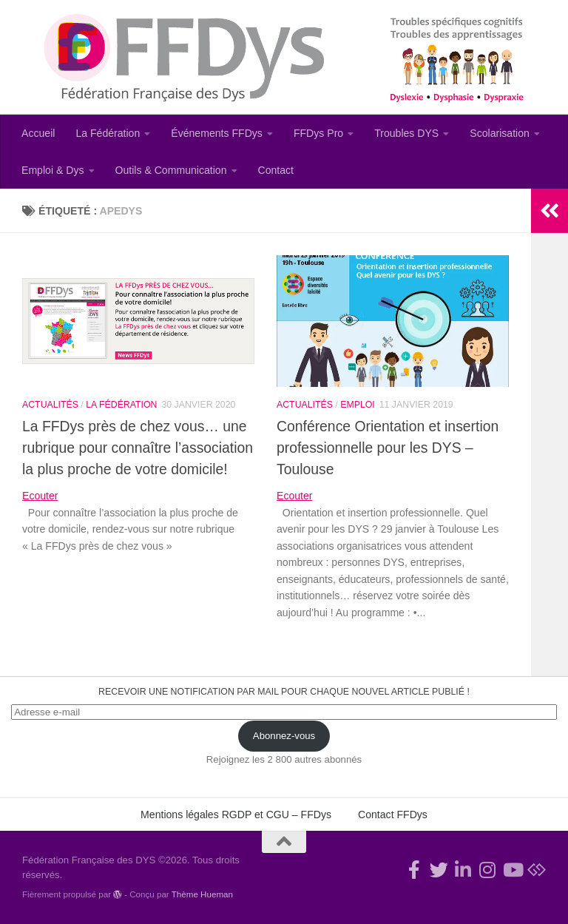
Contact (276, 170)
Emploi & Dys (53, 170)
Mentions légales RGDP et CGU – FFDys (236, 815)
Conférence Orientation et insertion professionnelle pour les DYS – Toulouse (388, 448)
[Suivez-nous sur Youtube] (512, 870)
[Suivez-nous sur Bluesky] (537, 870)
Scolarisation (500, 133)
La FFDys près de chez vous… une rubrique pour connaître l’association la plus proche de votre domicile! (138, 448)
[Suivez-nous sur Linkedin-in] (463, 870)
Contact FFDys (393, 815)
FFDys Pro (318, 133)
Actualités (50, 405)
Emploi (358, 405)
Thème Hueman (202, 894)
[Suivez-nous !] (439, 870)
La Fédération (108, 133)
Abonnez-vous (284, 736)
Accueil (38, 133)
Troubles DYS (406, 133)
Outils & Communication (171, 170)
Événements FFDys (217, 133)
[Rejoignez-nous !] (415, 870)
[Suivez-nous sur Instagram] (488, 870)
